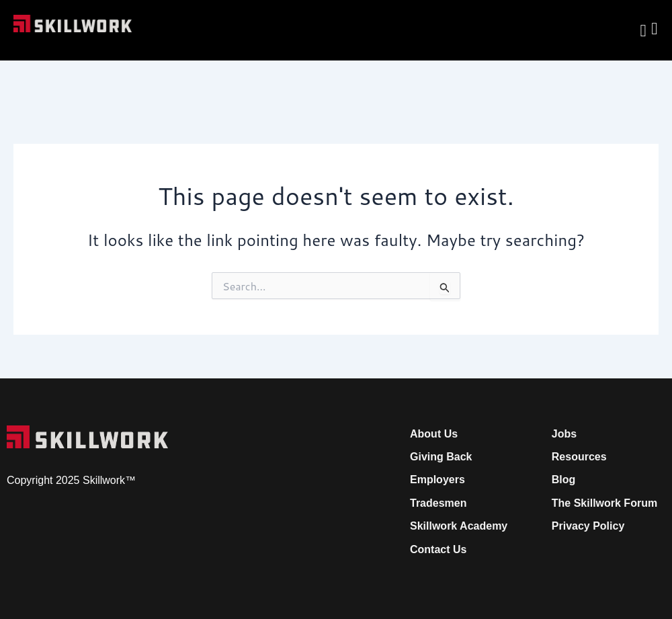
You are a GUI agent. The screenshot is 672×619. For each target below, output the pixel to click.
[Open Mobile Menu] (654, 25)
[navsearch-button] (643, 30)
